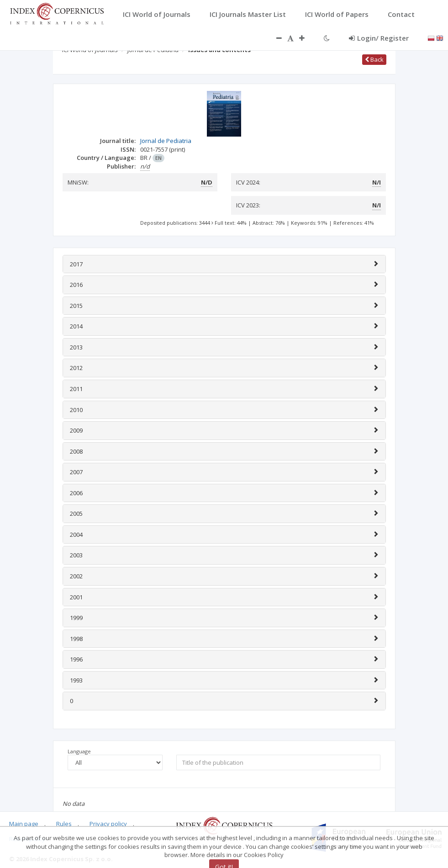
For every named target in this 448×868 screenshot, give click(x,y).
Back (374, 59)
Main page (24, 824)
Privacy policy (108, 824)
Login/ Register (379, 38)
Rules (64, 824)
